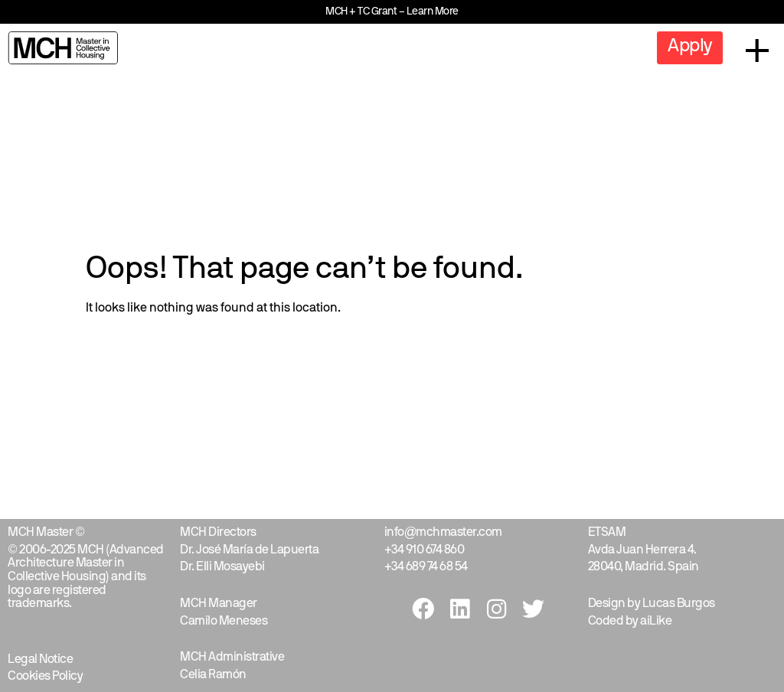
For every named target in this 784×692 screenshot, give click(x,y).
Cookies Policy (45, 677)
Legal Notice (40, 660)
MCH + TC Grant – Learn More (392, 12)
